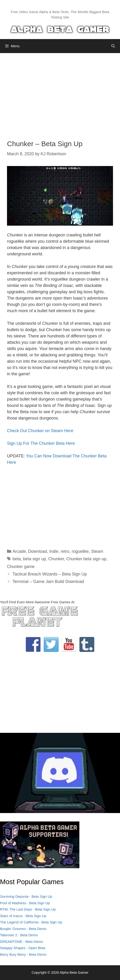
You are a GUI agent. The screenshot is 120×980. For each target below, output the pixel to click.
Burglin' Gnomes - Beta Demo (23, 929)
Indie (54, 551)
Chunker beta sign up (86, 559)
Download (38, 551)
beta (17, 559)
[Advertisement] (60, 93)
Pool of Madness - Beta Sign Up (25, 903)
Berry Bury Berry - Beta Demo (23, 954)
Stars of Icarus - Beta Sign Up (23, 916)
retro (65, 551)
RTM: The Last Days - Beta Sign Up (28, 909)
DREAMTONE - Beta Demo (21, 942)
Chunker (56, 559)
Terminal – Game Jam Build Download (48, 582)
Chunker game (21, 567)
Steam (97, 551)
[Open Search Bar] (113, 46)
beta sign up (35, 559)
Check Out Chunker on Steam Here (40, 431)
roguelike (80, 551)
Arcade (19, 551)
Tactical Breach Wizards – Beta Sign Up (50, 574)
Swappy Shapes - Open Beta (23, 948)
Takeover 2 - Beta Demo (19, 935)
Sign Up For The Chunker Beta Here (41, 443)
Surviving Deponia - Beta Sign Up (26, 896)
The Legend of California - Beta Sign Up (31, 922)
